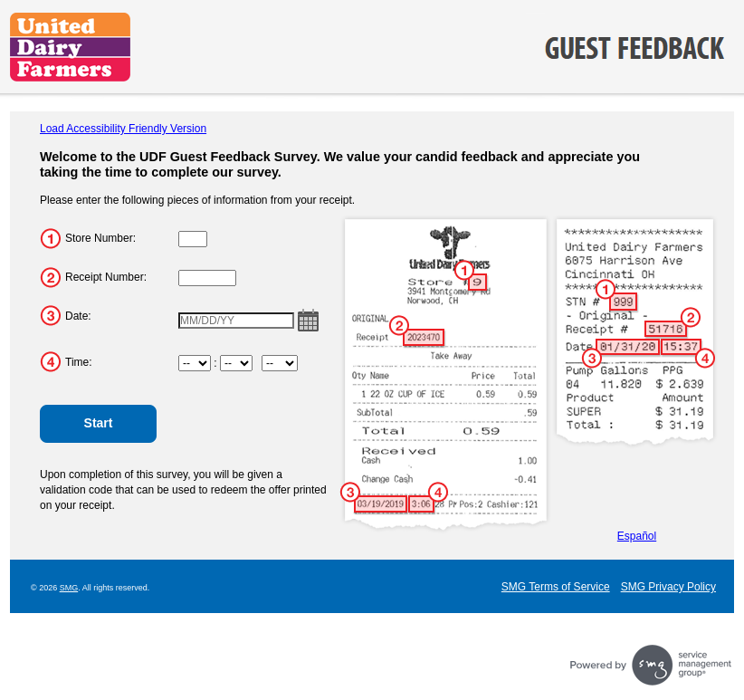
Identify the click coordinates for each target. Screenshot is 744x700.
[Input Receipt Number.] (207, 278)
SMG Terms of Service (556, 587)
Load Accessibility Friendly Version (123, 129)
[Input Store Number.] (193, 239)
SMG (69, 588)
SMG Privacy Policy (668, 587)
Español (637, 536)
